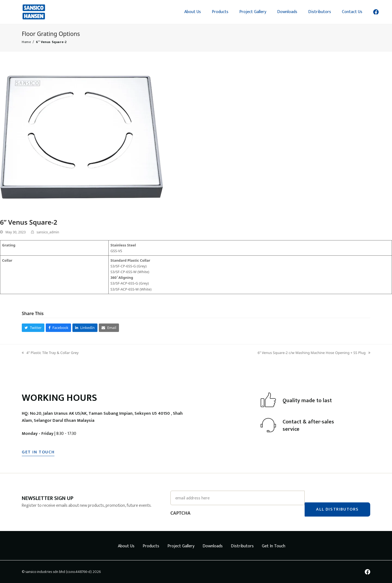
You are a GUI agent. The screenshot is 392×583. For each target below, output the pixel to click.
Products (151, 546)
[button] (33, 328)
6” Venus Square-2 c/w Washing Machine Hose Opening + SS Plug (314, 353)
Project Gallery (181, 546)
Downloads (213, 546)
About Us (126, 546)
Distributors (242, 546)
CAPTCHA (180, 513)
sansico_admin (48, 232)
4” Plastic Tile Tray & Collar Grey (50, 353)
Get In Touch (274, 546)
